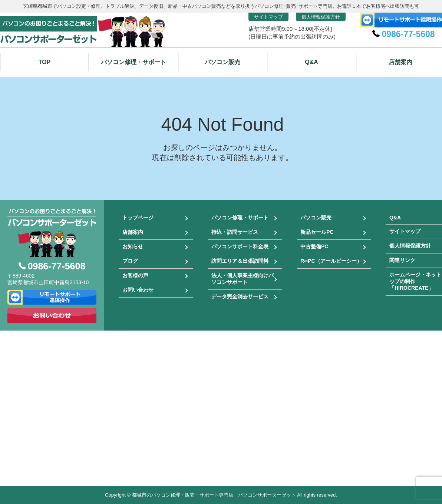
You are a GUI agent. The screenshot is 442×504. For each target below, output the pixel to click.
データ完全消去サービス (240, 296)
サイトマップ (268, 17)
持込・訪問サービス (235, 232)
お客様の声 (135, 275)
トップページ (138, 218)
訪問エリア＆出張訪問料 (240, 261)
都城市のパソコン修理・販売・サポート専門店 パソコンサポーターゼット (214, 495)
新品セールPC (317, 232)
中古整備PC (314, 246)
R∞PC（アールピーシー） (331, 261)
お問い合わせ (138, 290)
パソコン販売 (316, 218)
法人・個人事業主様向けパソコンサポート (243, 279)
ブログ (130, 261)
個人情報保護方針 (321, 17)
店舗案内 (133, 232)
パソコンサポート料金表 (240, 246)
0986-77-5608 (408, 34)
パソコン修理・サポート (240, 218)
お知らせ (133, 246)
